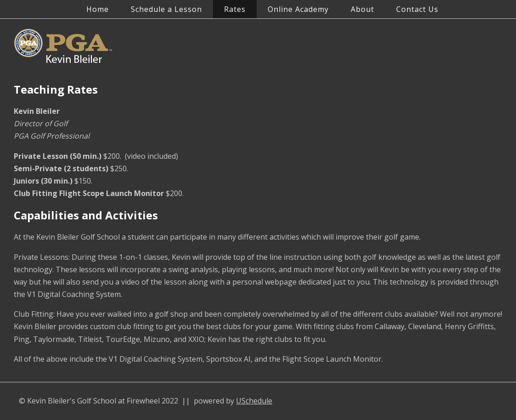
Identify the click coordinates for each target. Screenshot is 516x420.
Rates (235, 9)
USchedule (254, 401)
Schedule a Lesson (166, 9)
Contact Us (417, 9)
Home (98, 9)
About (362, 9)
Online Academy (298, 9)
